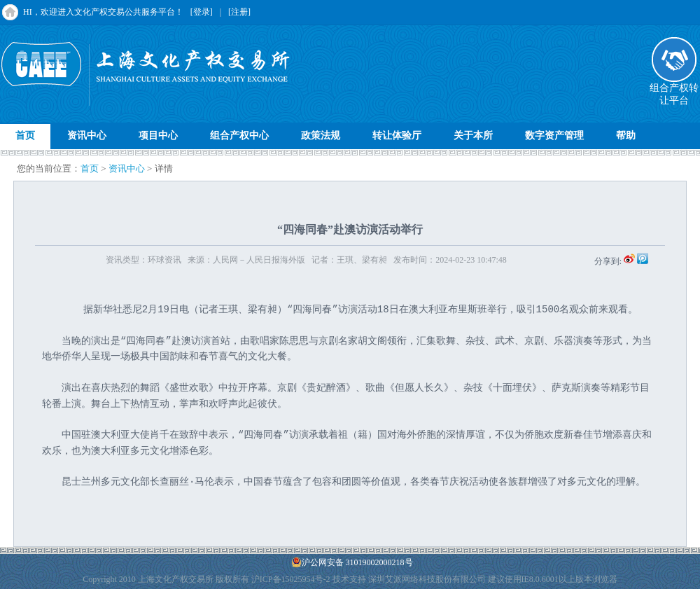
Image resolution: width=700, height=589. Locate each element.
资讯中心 (87, 136)
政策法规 (321, 136)
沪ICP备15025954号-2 (291, 579)
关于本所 (473, 136)
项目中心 (158, 136)
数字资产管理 (554, 136)
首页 (25, 136)
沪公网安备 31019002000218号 (352, 562)
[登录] (202, 12)
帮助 (626, 136)
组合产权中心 (239, 136)
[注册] (239, 12)
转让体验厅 (397, 136)
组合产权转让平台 (674, 90)
